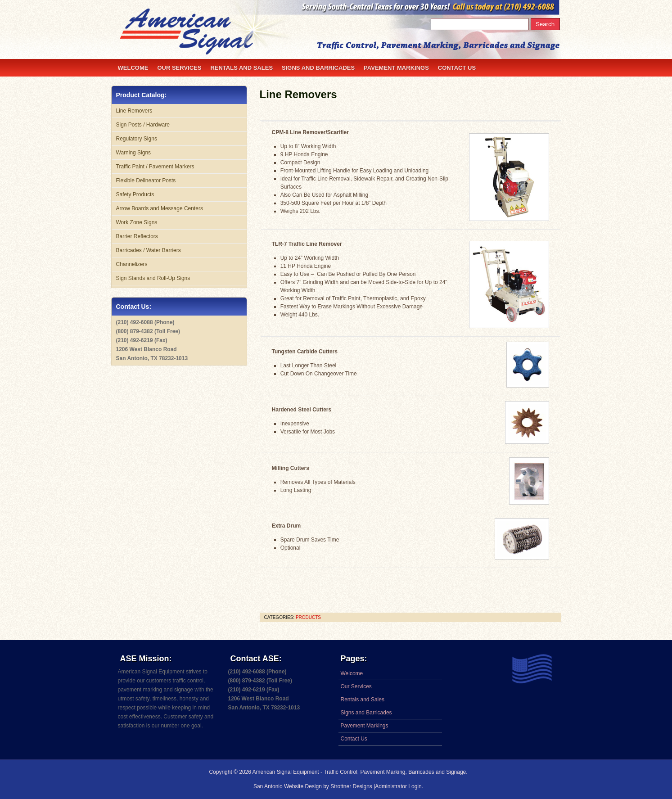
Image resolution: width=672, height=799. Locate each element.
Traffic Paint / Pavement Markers (155, 167)
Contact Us (457, 68)
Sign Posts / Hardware (143, 125)
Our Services (179, 68)
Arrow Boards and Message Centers (160, 208)
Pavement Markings (396, 68)
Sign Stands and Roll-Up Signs (153, 278)
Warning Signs (134, 153)
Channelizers (132, 264)
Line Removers (298, 94)
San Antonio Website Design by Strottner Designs (313, 786)
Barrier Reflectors (137, 236)
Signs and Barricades (318, 68)
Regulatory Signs (137, 139)
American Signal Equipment (286, 772)
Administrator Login (398, 786)
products (308, 617)
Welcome (133, 68)
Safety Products (135, 194)
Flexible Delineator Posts (146, 181)
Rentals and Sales (241, 68)
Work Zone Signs (137, 222)
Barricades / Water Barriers (149, 250)
